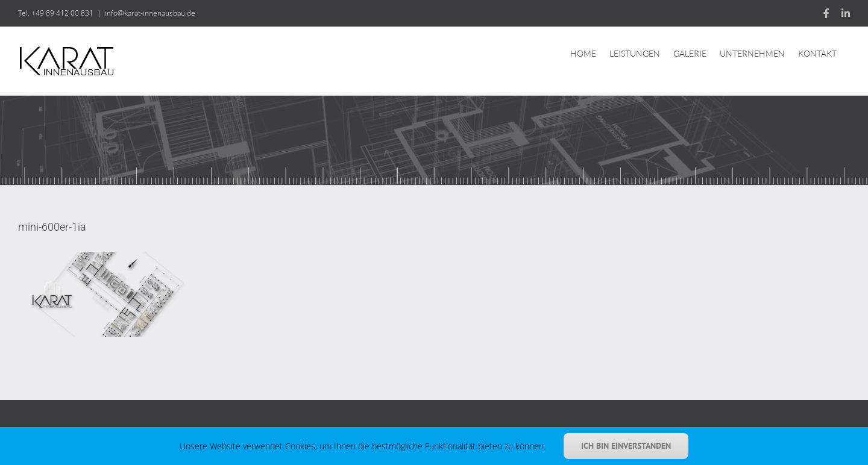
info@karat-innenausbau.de (150, 13)
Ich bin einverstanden (626, 446)
